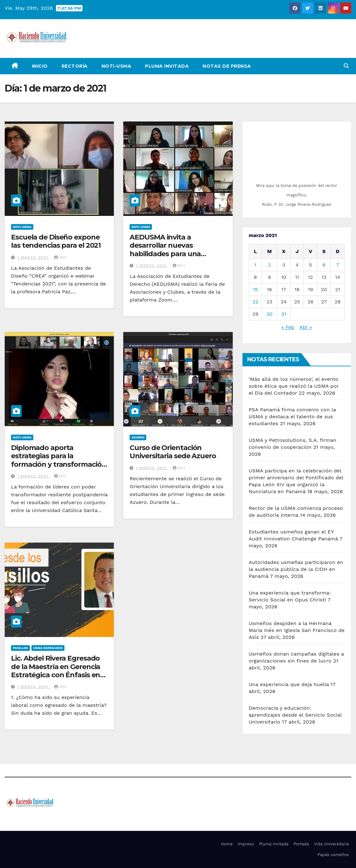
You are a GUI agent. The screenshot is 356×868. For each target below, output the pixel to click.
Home (227, 844)
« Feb (288, 327)
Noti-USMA (117, 66)
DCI (60, 257)
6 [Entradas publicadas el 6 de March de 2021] (324, 265)
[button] (346, 66)
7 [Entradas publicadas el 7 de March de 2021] (338, 265)
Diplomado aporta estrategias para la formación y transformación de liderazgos (58, 460)
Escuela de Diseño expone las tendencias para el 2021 (56, 241)
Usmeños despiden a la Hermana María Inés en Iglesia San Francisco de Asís (297, 630)
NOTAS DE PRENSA (227, 66)
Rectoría (75, 66)
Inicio (40, 66)
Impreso (246, 844)
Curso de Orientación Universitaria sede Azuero (173, 452)
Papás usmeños (333, 855)
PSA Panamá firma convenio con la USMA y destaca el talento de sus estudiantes (292, 417)
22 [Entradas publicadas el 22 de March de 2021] (256, 302)
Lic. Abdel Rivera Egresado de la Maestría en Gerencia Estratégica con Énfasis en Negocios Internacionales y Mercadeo (57, 675)
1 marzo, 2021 (33, 257)
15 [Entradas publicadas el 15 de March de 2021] (255, 289)
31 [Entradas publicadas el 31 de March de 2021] (284, 314)
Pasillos (20, 648)
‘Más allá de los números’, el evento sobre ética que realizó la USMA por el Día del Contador (294, 386)
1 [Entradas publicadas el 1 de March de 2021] (255, 265)
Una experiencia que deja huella (289, 684)
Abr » (306, 327)
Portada (301, 844)
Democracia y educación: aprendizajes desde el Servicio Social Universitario (295, 715)
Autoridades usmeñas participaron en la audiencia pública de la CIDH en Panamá (296, 569)
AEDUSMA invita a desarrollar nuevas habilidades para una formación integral (165, 250)
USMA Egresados (48, 648)
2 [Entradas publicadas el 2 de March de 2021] (269, 265)
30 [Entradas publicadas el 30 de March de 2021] (269, 314)
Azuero (138, 437)
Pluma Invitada (167, 66)
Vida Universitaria (331, 844)
